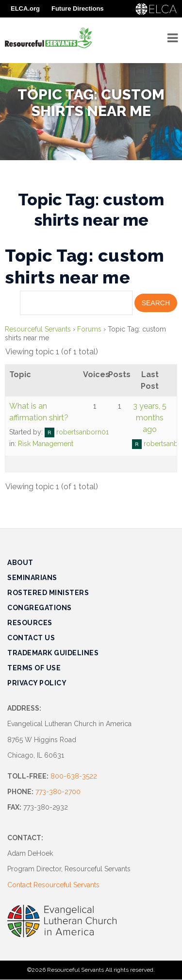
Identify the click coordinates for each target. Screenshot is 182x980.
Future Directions (78, 8)
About (20, 563)
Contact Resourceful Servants (53, 885)
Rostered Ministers (48, 593)
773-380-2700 (58, 792)
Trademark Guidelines (53, 653)
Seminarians (32, 578)
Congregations (40, 608)
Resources (30, 623)
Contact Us (31, 638)
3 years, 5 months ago (150, 418)
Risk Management (46, 444)
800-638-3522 (74, 776)
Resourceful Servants (38, 329)
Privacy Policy (37, 683)
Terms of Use (34, 668)
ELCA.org (25, 8)
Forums (89, 329)
